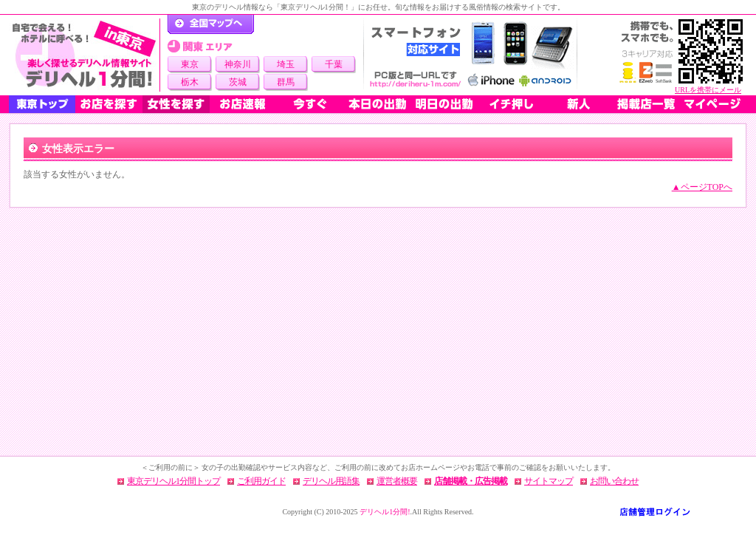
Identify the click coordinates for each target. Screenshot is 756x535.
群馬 (286, 82)
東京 (190, 64)
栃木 (190, 82)
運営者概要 (397, 481)
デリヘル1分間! (385, 512)
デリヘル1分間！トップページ (211, 24)
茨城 (238, 82)
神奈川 (238, 64)
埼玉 (286, 64)
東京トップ (42, 104)
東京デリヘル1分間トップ (173, 481)
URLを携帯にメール (708, 90)
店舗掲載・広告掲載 (471, 481)
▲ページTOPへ (702, 187)
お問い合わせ (614, 481)
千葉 (334, 64)
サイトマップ (549, 481)
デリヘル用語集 (331, 481)
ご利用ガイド (261, 481)
